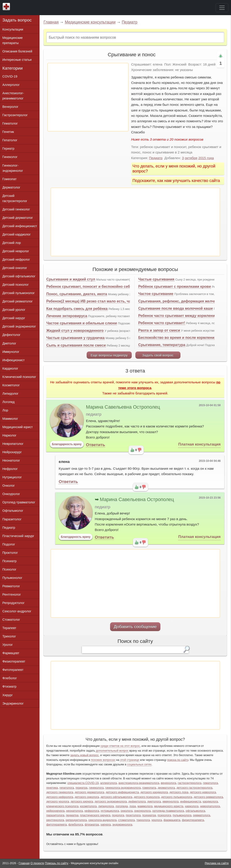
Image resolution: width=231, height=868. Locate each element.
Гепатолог (10, 140)
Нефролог (10, 469)
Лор (5, 410)
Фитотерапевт (13, 670)
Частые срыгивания (156, 279)
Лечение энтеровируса (67, 316)
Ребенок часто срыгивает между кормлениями (180, 316)
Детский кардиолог (17, 234)
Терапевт (9, 628)
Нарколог (9, 435)
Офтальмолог (13, 511)
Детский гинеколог (16, 209)
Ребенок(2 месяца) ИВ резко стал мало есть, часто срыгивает (101, 301)
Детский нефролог (16, 259)
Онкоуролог (11, 494)
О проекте (37, 863)
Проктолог (10, 553)
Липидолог (10, 394)
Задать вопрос (17, 20)
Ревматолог (11, 586)
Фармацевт (11, 653)
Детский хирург (14, 318)
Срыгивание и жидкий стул (71, 279)
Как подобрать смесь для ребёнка (77, 309)
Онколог (9, 486)
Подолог (9, 544)
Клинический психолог (19, 377)
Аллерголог (11, 85)
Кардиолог (10, 368)
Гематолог (10, 123)
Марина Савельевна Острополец (123, 407)
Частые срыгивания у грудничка (75, 338)
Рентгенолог (12, 594)
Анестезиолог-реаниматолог (13, 96)
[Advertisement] (88, 97)
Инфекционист (14, 360)
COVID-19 (10, 76)
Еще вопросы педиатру (109, 355)
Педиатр (130, 22)
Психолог (9, 569)
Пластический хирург (18, 536)
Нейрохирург (12, 452)
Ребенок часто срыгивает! (162, 323)
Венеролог (10, 107)
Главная (51, 22)
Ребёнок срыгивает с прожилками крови (175, 287)
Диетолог (9, 343)
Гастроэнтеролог (15, 115)
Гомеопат (10, 179)
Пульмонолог (12, 578)
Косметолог (11, 385)
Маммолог (10, 419)
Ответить (96, 445)
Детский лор (12, 243)
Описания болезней (17, 51)
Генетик (8, 132)
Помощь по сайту (57, 863)
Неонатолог (11, 460)
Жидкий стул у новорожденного (75, 331)
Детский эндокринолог (19, 326)
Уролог (8, 645)
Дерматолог (11, 187)
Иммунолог (11, 352)
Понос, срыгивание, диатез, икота (77, 294)
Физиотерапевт (14, 661)
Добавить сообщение (135, 626)
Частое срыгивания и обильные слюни (82, 323)
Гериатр (8, 149)
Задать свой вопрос (158, 355)
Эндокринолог (13, 703)
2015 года (206, 158)
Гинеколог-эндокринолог (13, 168)
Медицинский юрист (18, 427)
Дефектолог (12, 335)
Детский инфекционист (20, 226)
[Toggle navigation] (222, 8)
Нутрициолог (12, 477)
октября (191, 158)
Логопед (9, 402)
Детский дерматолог (18, 218)
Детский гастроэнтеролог (15, 198)
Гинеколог (10, 157)
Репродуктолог (14, 603)
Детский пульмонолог (19, 293)
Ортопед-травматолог (19, 502)
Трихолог (9, 636)
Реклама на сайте (217, 863)
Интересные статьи (17, 60)
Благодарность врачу (67, 444)
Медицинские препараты (13, 40)
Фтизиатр (10, 686)
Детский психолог (16, 285)
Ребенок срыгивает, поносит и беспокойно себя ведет (95, 287)
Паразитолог (12, 519)
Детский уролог (14, 310)
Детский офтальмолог (19, 276)
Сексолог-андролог (17, 611)
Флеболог (10, 678)
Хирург (8, 695)
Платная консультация (199, 444)
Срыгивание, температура (162, 345)
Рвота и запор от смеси (159, 330)
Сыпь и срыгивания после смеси (76, 345)
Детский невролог (16, 251)
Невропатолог (13, 444)
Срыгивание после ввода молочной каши (176, 308)
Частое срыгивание (156, 294)
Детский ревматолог (18, 301)
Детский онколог (15, 268)
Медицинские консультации (90, 22)
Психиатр (10, 561)
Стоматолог (11, 620)
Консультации (13, 29)
